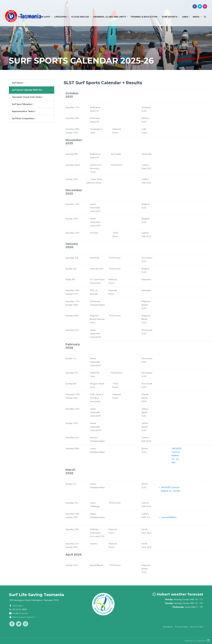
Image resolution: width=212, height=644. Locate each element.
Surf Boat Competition (24, 118)
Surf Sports (18, 83)
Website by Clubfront (195, 641)
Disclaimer (168, 627)
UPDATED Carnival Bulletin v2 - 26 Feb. (177, 456)
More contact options (24, 617)
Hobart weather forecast (178, 594)
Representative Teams (24, 111)
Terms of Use (197, 627)
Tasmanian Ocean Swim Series (27, 97)
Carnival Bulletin (169, 517)
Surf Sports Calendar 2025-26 (27, 90)
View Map (18, 606)
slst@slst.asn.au (20, 613)
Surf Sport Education (23, 104)
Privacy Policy (181, 627)
